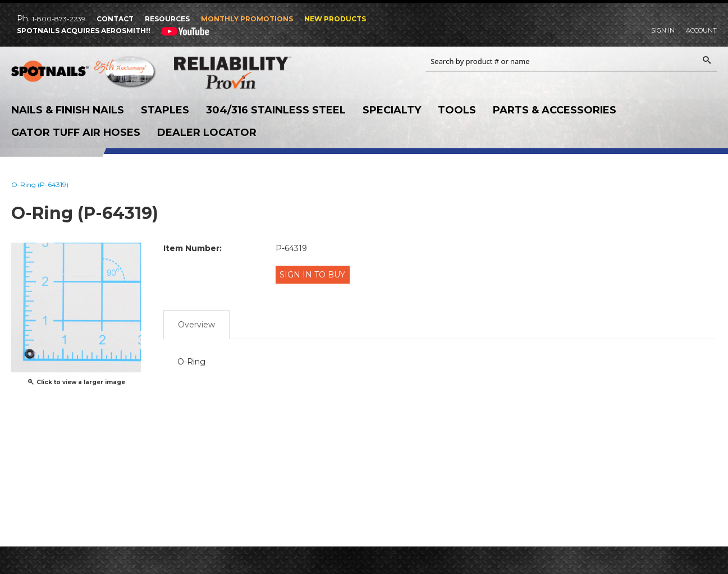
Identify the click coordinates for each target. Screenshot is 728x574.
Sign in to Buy (315, 274)
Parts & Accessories (555, 110)
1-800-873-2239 (59, 19)
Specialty (392, 110)
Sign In (663, 30)
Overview (196, 320)
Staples (165, 110)
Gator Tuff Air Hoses (76, 133)
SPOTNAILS (84, 73)
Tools (457, 110)
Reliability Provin (247, 72)
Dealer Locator (207, 133)
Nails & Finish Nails (68, 110)
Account (701, 30)
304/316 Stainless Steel (276, 110)
